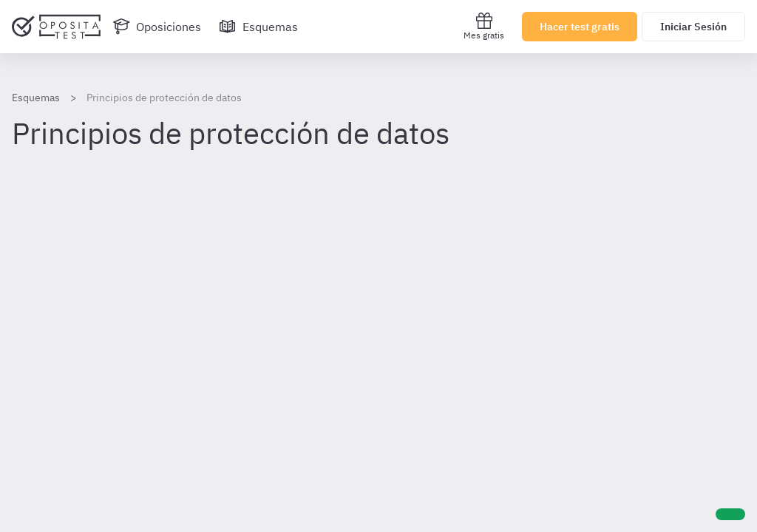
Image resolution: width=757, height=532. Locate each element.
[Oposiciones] (157, 27)
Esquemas (36, 98)
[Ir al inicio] (56, 27)
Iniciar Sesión (693, 27)
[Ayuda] (730, 514)
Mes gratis (484, 26)
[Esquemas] (258, 27)
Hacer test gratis (580, 27)
